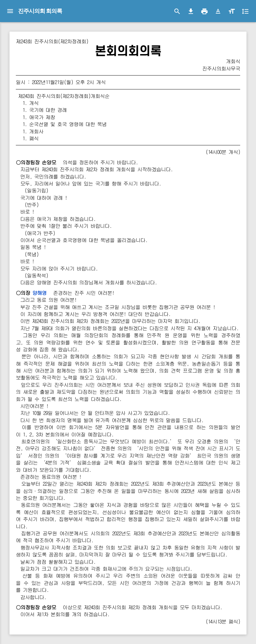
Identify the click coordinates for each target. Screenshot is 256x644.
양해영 (39, 293)
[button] (218, 11)
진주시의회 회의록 (40, 11)
